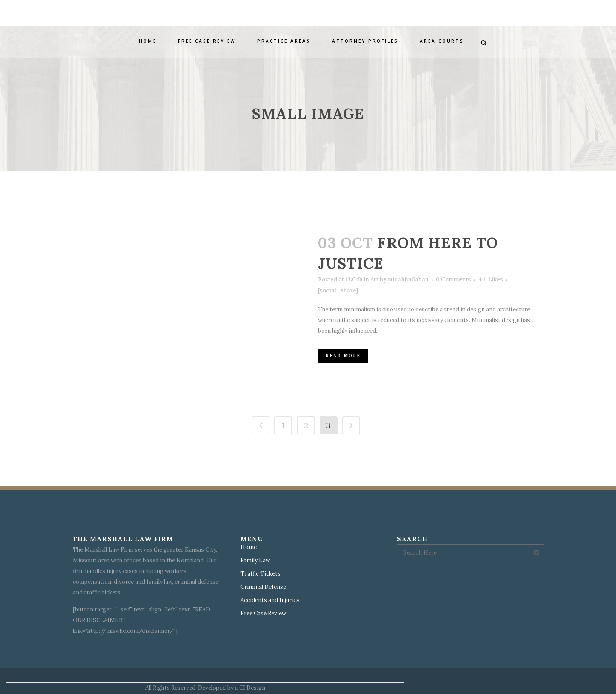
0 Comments (453, 279)
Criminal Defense (263, 587)
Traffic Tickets (261, 574)
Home (249, 547)
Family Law (255, 561)
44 (491, 280)
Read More (343, 356)
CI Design (252, 688)
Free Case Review (263, 614)
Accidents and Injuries (270, 600)
